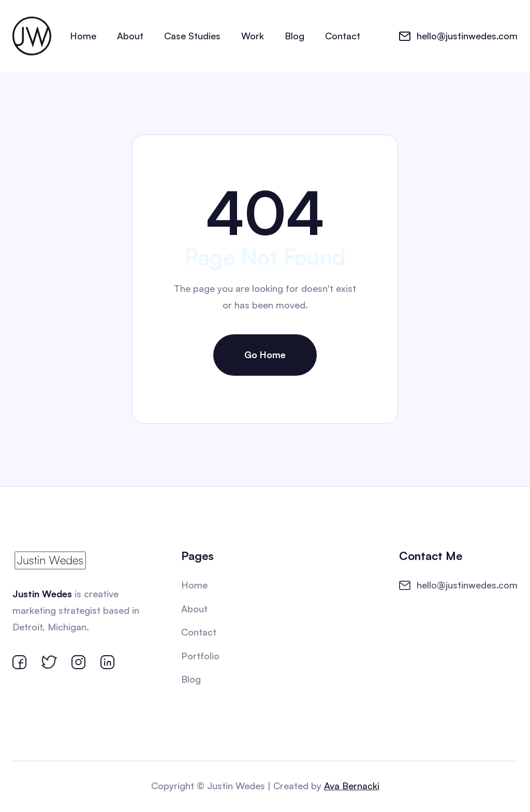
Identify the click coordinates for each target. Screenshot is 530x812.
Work (253, 36)
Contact (343, 36)
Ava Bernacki (351, 786)
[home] (32, 36)
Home (83, 36)
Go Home (265, 355)
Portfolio (201, 656)
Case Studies (192, 36)
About (130, 36)
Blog (295, 36)
